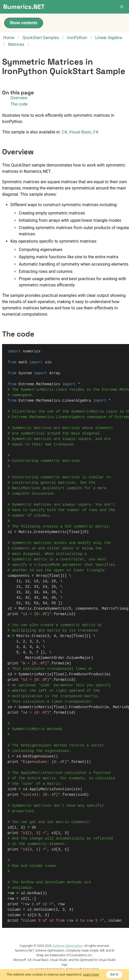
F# (96, 132)
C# (64, 132)
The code (19, 104)
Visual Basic (80, 132)
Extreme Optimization (68, 946)
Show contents (24, 23)
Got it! (114, 975)
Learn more (91, 975)
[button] (122, 7)
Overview (19, 98)
